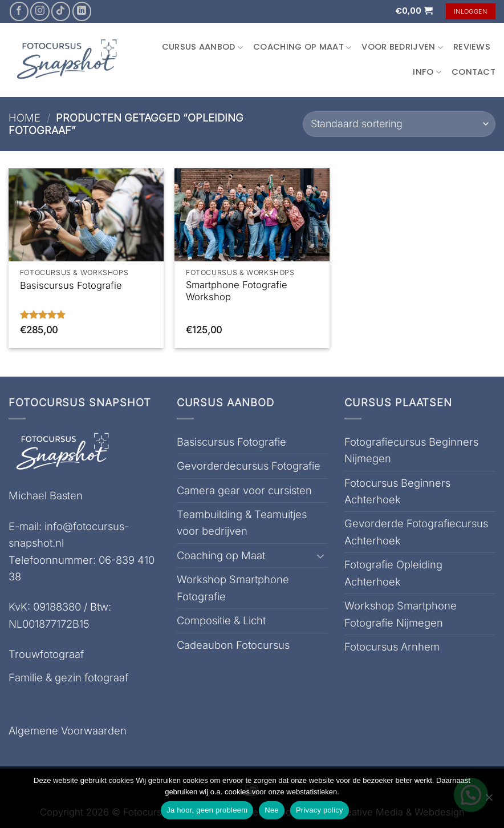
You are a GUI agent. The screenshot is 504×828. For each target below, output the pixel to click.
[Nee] (489, 801)
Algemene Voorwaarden (68, 730)
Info (427, 72)
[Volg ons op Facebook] (19, 11)
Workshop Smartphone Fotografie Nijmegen (401, 614)
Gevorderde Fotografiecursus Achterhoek (416, 532)
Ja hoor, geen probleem (207, 810)
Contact (473, 72)
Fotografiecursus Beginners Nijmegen (411, 450)
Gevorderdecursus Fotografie (249, 466)
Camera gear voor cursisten (244, 490)
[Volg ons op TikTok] (61, 11)
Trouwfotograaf (46, 654)
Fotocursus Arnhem (392, 647)
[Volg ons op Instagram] (40, 11)
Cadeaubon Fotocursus (233, 645)
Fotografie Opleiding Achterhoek (393, 573)
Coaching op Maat (302, 47)
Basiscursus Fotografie (71, 285)
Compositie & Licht (221, 620)
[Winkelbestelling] (399, 124)
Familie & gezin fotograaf (68, 677)
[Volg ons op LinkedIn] (82, 11)
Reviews (472, 47)
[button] (414, 11)
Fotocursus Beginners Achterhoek (397, 491)
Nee (272, 810)
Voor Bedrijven (402, 47)
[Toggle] (320, 556)
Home (25, 118)
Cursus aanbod (202, 47)
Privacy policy (320, 810)
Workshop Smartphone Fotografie (233, 587)
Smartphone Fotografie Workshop (237, 291)
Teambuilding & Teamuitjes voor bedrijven (242, 522)
